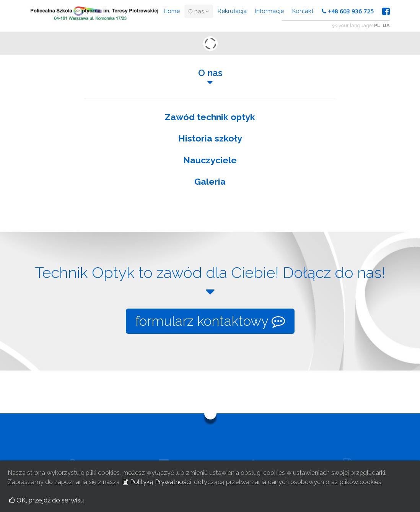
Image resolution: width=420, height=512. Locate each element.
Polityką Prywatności (157, 482)
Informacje (269, 11)
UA (386, 25)
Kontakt (303, 11)
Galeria (210, 181)
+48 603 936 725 (348, 11)
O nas (199, 11)
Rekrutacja (232, 11)
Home (172, 11)
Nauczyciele (210, 160)
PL (377, 25)
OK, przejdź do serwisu (46, 500)
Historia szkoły (210, 138)
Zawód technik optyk (210, 117)
